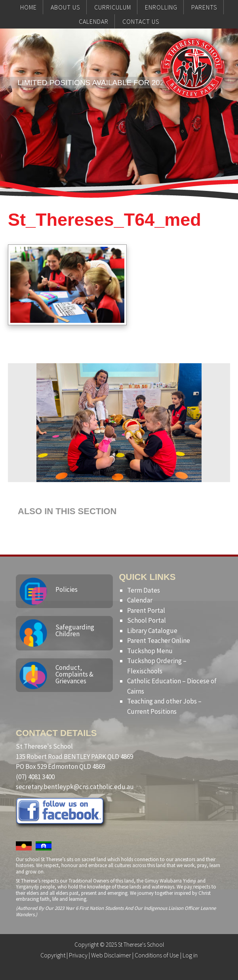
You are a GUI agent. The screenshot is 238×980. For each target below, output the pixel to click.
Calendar (140, 600)
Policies (67, 589)
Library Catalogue (152, 631)
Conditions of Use (157, 955)
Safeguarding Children (75, 630)
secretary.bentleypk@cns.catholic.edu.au (75, 787)
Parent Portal (146, 610)
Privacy (78, 955)
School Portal (147, 620)
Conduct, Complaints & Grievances (74, 674)
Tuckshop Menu (150, 651)
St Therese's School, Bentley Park (192, 84)
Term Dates (144, 590)
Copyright (53, 955)
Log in (190, 955)
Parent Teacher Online (159, 641)
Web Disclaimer (111, 955)
